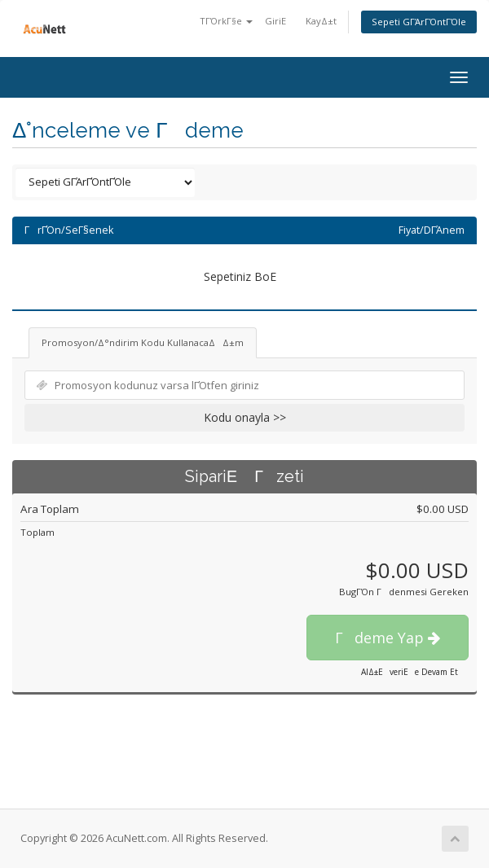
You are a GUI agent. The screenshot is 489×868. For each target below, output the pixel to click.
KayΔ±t (321, 21)
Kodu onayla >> (245, 417)
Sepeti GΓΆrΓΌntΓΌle (419, 22)
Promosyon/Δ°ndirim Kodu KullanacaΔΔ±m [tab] (143, 342)
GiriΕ (279, 21)
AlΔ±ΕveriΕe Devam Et (410, 672)
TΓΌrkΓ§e (226, 21)
